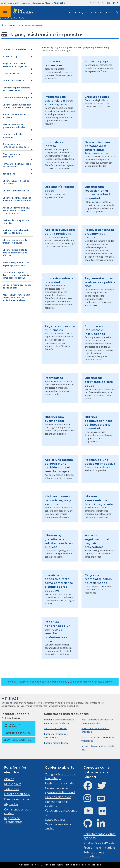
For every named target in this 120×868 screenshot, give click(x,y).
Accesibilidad (94, 865)
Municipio (11, 784)
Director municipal (17, 799)
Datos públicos (55, 820)
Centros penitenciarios (55, 729)
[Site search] (117, 13)
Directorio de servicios (99, 843)
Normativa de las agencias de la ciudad (60, 790)
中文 (108, 3)
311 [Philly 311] (12, 703)
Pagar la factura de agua (56, 743)
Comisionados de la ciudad (18, 811)
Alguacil (10, 804)
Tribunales (12, 789)
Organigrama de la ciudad (58, 826)
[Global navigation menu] (5, 11)
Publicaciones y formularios (94, 854)
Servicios (73, 13)
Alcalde (9, 779)
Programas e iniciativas (99, 847)
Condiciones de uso (29, 865)
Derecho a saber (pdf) (52, 865)
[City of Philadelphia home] (24, 11)
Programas (83, 13)
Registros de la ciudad (60, 783)
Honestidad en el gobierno (57, 804)
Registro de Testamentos (13, 820)
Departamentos (97, 13)
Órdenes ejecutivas (58, 797)
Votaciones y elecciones (61, 810)
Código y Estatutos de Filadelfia (60, 776)
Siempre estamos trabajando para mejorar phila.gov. (60, 682)
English (93, 3)
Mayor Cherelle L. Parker (13, 18)
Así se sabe (60, 3)
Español (101, 3)
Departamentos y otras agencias (99, 836)
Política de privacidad (75, 865)
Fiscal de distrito (16, 794)
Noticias (109, 13)
